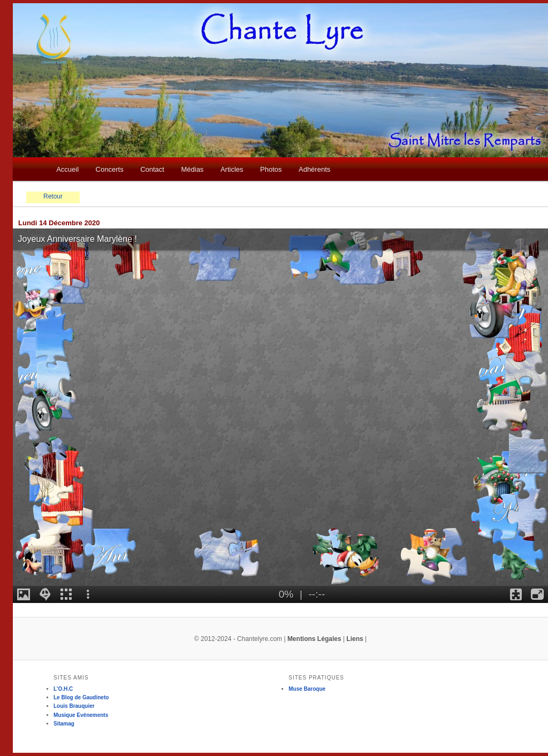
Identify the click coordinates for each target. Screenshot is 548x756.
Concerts (110, 169)
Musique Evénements (81, 715)
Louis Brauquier (74, 706)
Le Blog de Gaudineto (81, 697)
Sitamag (64, 724)
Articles (232, 169)
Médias (192, 169)
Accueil (67, 169)
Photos (271, 169)
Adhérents (314, 169)
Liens (355, 639)
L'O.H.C (63, 689)
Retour (53, 196)
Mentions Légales (314, 639)
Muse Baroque (307, 689)
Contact (152, 169)
